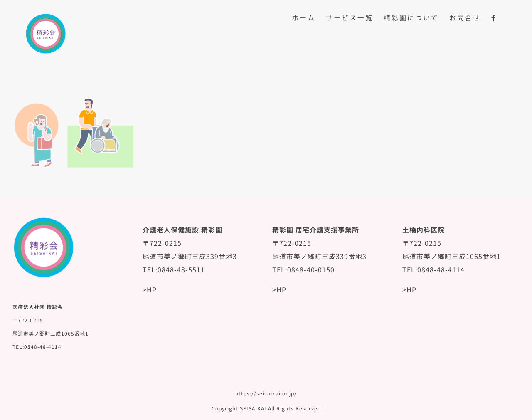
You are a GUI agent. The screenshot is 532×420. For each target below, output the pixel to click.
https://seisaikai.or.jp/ (266, 393)
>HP (150, 289)
